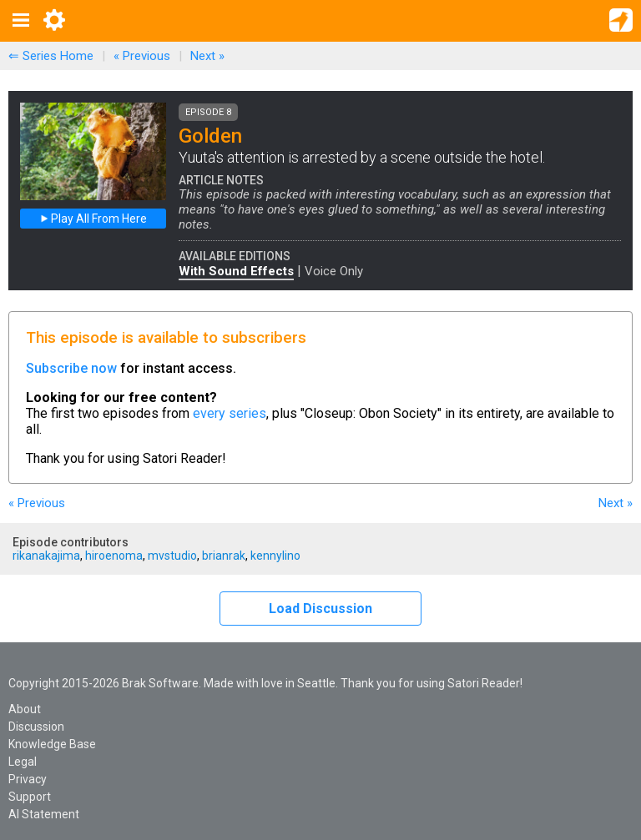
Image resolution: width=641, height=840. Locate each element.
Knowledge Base (52, 744)
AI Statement (44, 814)
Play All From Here (93, 219)
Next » (207, 56)
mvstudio (172, 556)
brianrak (224, 556)
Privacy (28, 779)
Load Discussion (320, 609)
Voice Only (334, 271)
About (25, 709)
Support (30, 797)
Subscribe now (71, 368)
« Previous (142, 56)
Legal (23, 762)
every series (230, 413)
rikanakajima (46, 556)
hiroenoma (114, 556)
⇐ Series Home (51, 56)
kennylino (275, 556)
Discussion (36, 727)
